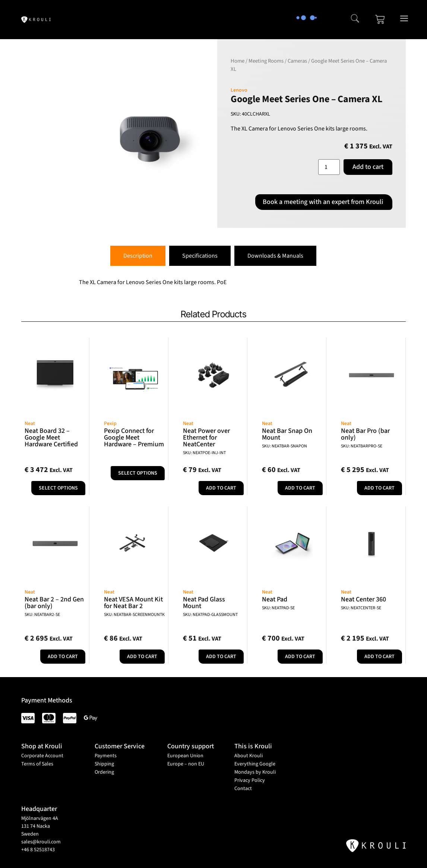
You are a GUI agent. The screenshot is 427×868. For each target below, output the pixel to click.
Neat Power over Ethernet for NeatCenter (206, 438)
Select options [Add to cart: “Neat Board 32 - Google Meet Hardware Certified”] (58, 488)
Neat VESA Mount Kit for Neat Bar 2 (133, 603)
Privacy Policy (250, 780)
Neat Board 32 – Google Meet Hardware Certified (51, 438)
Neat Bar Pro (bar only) (365, 434)
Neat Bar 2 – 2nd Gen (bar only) (54, 603)
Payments (106, 756)
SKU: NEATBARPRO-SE (362, 446)
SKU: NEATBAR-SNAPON (284, 446)
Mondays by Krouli (255, 772)
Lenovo (239, 90)
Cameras (297, 61)
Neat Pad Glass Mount (204, 603)
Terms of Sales (37, 764)
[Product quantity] (329, 167)
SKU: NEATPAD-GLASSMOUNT (210, 615)
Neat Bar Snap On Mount (287, 434)
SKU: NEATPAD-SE (278, 608)
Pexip (110, 424)
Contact (243, 789)
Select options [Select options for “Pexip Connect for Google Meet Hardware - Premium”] (138, 473)
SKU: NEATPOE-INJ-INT (204, 453)
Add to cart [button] (221, 488)
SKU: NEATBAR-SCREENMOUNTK (134, 615)
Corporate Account (42, 756)
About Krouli (249, 756)
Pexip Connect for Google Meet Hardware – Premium (134, 438)
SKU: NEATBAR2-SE (42, 615)
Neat (30, 424)
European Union (185, 756)
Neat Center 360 (363, 599)
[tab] (138, 256)
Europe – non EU (186, 764)
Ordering (104, 772)
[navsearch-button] (355, 19)
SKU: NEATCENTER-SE (361, 608)
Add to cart (368, 167)
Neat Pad (275, 599)
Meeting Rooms (266, 61)
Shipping (104, 764)
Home (238, 61)
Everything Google (255, 764)
